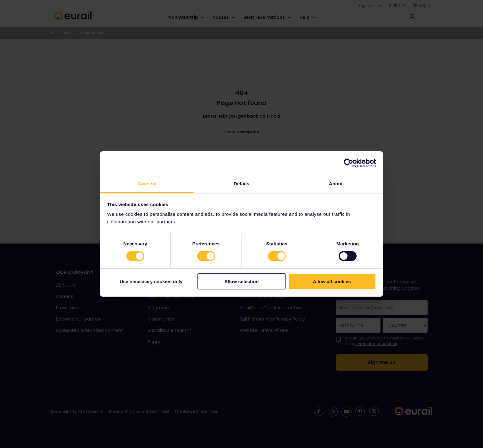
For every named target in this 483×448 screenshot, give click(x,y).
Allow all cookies (332, 281)
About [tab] (336, 184)
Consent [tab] (147, 184)
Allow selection (241, 281)
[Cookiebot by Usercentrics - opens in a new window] (349, 163)
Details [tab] (241, 184)
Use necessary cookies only (151, 281)
